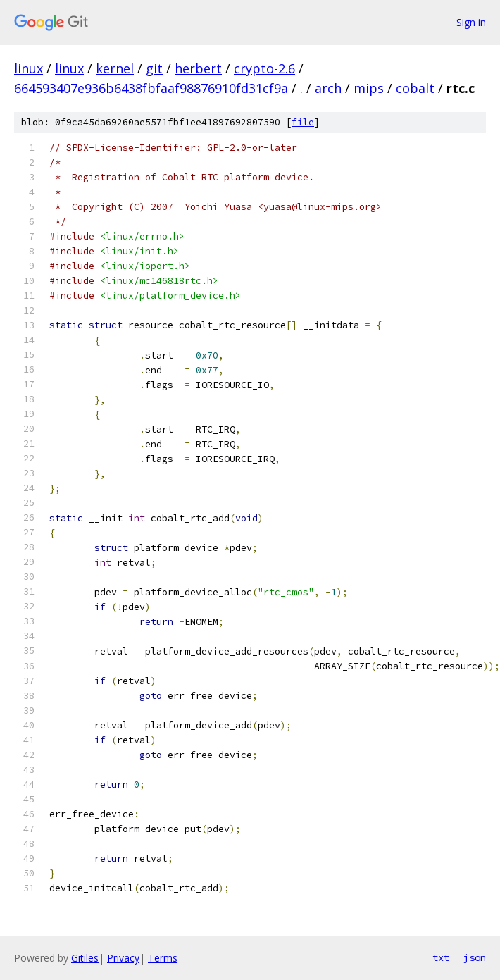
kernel (115, 68)
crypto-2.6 (264, 68)
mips (369, 88)
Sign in (471, 22)
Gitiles (85, 958)
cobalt (415, 88)
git (154, 68)
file (303, 122)
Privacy (123, 958)
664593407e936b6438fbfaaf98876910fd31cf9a (151, 88)
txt (441, 957)
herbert (198, 68)
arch (328, 88)
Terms (163, 958)
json (475, 957)
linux (29, 68)
